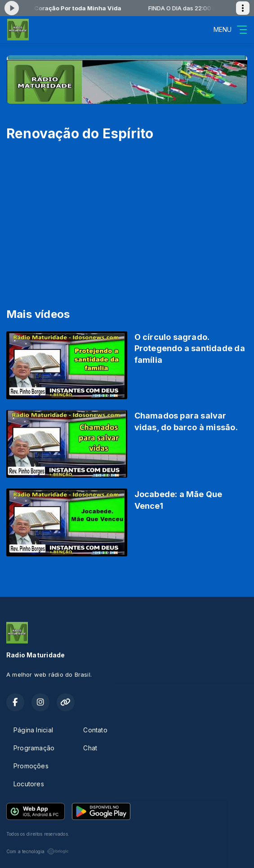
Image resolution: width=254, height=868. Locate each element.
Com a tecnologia (38, 851)
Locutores (29, 784)
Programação (34, 748)
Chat (90, 748)
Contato (95, 730)
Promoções (31, 766)
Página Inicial (33, 730)
